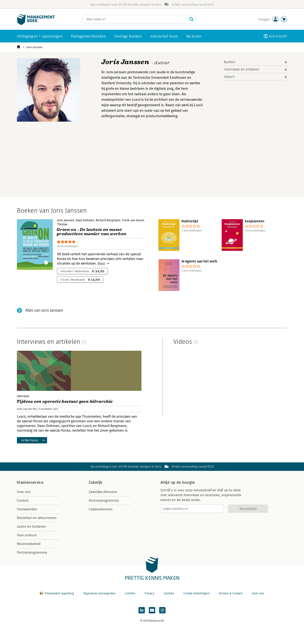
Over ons (24, 492)
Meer (101, 263)
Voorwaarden (27, 509)
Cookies (169, 593)
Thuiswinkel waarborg (57, 593)
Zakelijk (95, 482)
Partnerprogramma (32, 552)
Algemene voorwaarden (99, 593)
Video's (229, 77)
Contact (23, 501)
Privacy (149, 593)
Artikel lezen (30, 440)
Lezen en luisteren (31, 526)
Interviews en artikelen (242, 69)
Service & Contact (231, 593)
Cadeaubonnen (101, 509)
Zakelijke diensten (103, 492)
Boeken (230, 62)
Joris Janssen (34, 47)
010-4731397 (278, 36)
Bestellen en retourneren (37, 518)
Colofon (130, 593)
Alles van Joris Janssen (44, 310)
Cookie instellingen (196, 593)
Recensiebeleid (29, 544)
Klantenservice (30, 482)
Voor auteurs (27, 535)
